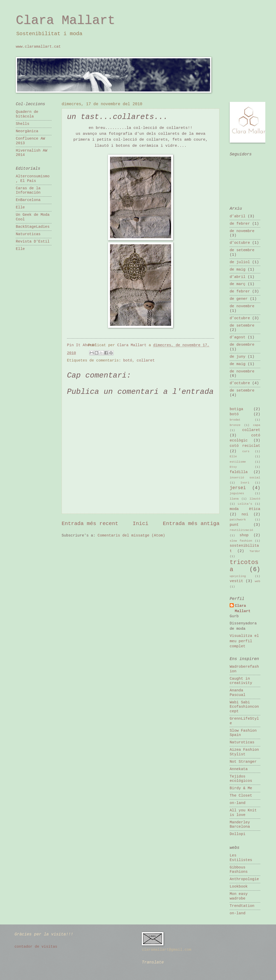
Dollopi (238, 834)
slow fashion (241, 541)
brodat (235, 420)
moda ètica (245, 509)
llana (234, 499)
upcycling (238, 576)
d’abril (238, 216)
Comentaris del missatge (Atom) (131, 535)
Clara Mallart (65, 21)
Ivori (245, 483)
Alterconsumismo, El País (33, 179)
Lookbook (239, 887)
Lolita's (245, 504)
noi (245, 514)
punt (234, 525)
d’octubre (240, 243)
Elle (20, 207)
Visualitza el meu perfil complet (244, 641)
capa (257, 425)
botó (128, 360)
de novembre (242, 231)
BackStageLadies (33, 227)
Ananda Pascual (238, 693)
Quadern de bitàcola (27, 114)
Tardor (255, 551)
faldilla (239, 472)
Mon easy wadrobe (239, 896)
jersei (238, 488)
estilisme (238, 462)
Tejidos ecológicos (241, 779)
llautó (255, 499)
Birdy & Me (241, 788)
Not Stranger (243, 762)
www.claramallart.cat (38, 47)
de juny (238, 357)
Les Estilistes (241, 858)
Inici (141, 524)
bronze (235, 425)
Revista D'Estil (33, 241)
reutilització (241, 530)
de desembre (242, 345)
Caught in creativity (241, 681)
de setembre (242, 250)
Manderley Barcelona (240, 825)
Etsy (233, 467)
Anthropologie (244, 879)
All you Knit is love (243, 813)
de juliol (240, 262)
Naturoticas (28, 234)
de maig (238, 270)
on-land (238, 803)
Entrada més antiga (191, 524)
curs (246, 451)
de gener (239, 299)
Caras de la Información (28, 191)
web (258, 581)
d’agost (238, 337)
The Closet (241, 796)
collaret (146, 360)
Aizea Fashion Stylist (244, 752)
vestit (236, 581)
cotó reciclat (245, 446)
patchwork (238, 520)
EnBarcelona (28, 200)
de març (238, 284)
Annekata (239, 769)
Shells (23, 124)
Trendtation (242, 906)
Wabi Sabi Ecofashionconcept (244, 707)
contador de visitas (36, 947)
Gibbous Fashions (239, 870)
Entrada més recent (90, 524)
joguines (237, 493)
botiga (236, 409)
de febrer (240, 224)
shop (244, 535)
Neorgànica (27, 131)
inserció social (245, 478)
